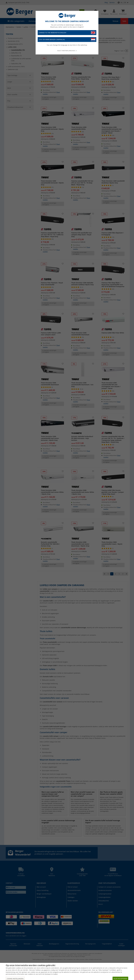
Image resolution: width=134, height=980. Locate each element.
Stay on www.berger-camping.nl (67, 40)
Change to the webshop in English (67, 33)
